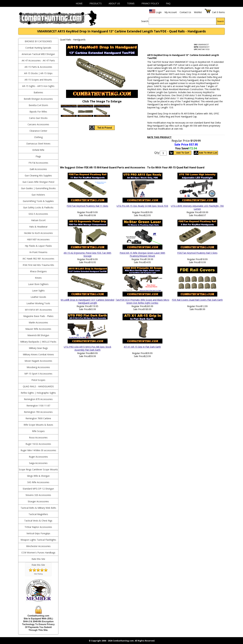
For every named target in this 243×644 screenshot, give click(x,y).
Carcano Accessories (38, 124)
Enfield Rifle (38, 150)
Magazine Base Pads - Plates (38, 316)
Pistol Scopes (38, 380)
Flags (38, 156)
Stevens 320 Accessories (38, 495)
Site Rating (38, 574)
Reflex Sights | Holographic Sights (38, 393)
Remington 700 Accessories (38, 412)
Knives (38, 278)
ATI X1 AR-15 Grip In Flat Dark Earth (142, 347)
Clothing (38, 137)
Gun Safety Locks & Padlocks (38, 207)
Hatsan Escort (38, 220)
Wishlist (198, 12)
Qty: (157, 153)
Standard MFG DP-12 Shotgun (38, 489)
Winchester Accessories (38, 546)
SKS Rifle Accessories (38, 482)
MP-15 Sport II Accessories (38, 374)
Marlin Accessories (38, 322)
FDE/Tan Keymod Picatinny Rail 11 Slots (87, 206)
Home (79, 3)
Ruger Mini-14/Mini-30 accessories (38, 450)
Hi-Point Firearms (38, 252)
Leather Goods (38, 297)
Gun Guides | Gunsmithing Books (38, 188)
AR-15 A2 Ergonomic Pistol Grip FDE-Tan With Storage (87, 254)
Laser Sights (38, 291)
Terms (131, 3)
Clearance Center (38, 131)
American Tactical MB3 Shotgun (38, 54)
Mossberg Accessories (38, 367)
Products (96, 3)
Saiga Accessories (38, 463)
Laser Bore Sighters (38, 284)
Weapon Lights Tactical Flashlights (38, 540)
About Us (114, 3)
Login (159, 12)
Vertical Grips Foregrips (38, 533)
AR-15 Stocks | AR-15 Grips (38, 73)
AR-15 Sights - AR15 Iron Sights (38, 86)
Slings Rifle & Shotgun (38, 476)
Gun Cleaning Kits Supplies (38, 175)
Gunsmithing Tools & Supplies (38, 201)
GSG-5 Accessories (38, 214)
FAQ (168, 3)
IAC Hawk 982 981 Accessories (38, 259)
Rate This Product (159, 137)
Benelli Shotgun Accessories (38, 99)
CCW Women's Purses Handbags (38, 553)
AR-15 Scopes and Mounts (38, 80)
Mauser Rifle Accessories (38, 329)
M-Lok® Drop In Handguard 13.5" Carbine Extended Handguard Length (87, 301)
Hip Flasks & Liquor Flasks (38, 246)
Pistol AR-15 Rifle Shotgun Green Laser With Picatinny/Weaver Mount (142, 254)
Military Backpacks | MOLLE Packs (38, 342)
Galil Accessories (38, 169)
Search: (145, 21)
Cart (214, 12)
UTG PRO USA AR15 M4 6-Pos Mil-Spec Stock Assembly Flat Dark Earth (88, 348)
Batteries (38, 92)
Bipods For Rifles (38, 112)
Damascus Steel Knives (38, 144)
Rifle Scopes (38, 431)
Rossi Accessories (38, 438)
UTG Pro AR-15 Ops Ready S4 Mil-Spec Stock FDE (142, 206)
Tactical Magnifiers (38, 514)
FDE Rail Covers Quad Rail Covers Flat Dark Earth (197, 300)
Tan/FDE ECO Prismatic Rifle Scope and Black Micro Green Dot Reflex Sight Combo (142, 301)
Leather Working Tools (38, 303)
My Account (171, 12)
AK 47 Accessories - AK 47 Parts (38, 60)
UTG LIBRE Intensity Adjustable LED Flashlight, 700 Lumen (197, 207)
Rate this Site (38, 559)
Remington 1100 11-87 (38, 406)
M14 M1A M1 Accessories (38, 310)
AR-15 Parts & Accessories (38, 67)
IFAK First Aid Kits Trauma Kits (38, 265)
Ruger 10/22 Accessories (38, 444)
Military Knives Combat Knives (38, 354)
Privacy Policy (150, 3)
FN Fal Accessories (38, 163)
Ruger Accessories (38, 457)
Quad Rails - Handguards (38, 386)
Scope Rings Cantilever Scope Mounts (38, 469)
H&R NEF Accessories (38, 239)
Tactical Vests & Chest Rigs (38, 521)
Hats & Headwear (38, 227)
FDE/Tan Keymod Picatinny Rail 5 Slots (197, 253)
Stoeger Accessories (38, 501)
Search (221, 21)
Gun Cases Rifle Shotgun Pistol (38, 182)
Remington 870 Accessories (38, 399)
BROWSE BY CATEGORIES (38, 41)
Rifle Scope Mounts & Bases (38, 425)
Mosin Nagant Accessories (38, 361)
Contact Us (185, 12)
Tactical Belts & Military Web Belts (38, 508)
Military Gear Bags (38, 348)
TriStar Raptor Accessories (38, 527)
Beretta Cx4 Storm (38, 105)
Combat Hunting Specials (38, 48)
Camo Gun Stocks (38, 118)
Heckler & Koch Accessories (38, 233)
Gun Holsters (38, 195)
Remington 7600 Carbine (38, 418)
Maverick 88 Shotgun (38, 335)
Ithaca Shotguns (38, 271)
